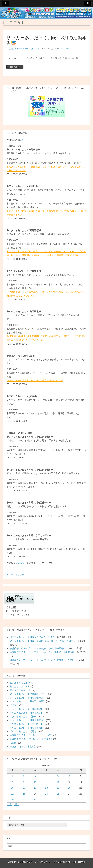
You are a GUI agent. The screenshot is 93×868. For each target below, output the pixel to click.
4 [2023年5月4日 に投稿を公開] (47, 776)
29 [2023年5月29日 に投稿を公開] (12, 800)
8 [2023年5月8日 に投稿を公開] (12, 782)
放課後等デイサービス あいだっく (26, 49)
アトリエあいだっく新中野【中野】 (28, 701)
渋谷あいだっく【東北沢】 (23, 747)
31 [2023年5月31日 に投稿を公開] (35, 800)
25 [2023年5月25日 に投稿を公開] (47, 794)
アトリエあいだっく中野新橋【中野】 (29, 694)
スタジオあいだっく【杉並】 (24, 716)
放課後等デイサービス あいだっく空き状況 (31, 739)
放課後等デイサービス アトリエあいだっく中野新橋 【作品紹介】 (44, 660)
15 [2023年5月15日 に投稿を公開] (12, 788)
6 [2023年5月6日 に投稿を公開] (69, 776)
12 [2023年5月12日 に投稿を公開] (58, 782)
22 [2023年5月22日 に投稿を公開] (12, 794)
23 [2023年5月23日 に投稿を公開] (24, 794)
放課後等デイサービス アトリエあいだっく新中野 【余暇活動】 (43, 652)
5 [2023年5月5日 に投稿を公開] (58, 776)
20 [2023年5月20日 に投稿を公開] (69, 788)
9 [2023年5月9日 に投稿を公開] (24, 782)
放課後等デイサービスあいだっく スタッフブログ (45, 862)
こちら (23, 140)
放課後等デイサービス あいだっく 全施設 (31, 735)
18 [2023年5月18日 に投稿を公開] (47, 788)
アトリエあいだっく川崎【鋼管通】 (28, 698)
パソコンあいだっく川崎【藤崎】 (26, 728)
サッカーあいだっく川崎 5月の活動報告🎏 (46, 40)
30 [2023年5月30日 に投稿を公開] (24, 800)
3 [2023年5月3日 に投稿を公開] (35, 776)
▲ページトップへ (15, 574)
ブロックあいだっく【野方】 (24, 731)
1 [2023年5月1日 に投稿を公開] (12, 776)
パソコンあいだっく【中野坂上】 (26, 724)
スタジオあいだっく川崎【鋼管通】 (28, 720)
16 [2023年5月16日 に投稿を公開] (24, 788)
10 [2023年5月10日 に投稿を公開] (35, 782)
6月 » (16, 804)
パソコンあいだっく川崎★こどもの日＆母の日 (33, 637)
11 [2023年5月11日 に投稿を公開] (47, 782)
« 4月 (9, 804)
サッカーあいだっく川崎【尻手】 (26, 713)
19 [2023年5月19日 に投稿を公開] (58, 788)
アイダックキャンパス (21, 690)
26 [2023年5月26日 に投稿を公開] (58, 794)
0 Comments (64, 49)
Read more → (15, 67)
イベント (14, 705)
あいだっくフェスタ (20, 686)
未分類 (13, 743)
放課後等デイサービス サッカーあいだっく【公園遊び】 (39, 648)
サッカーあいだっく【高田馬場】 (26, 709)
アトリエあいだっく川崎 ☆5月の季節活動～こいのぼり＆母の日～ (44, 641)
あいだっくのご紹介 (20, 683)
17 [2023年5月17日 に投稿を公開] (35, 788)
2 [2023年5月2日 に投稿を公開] (24, 776)
